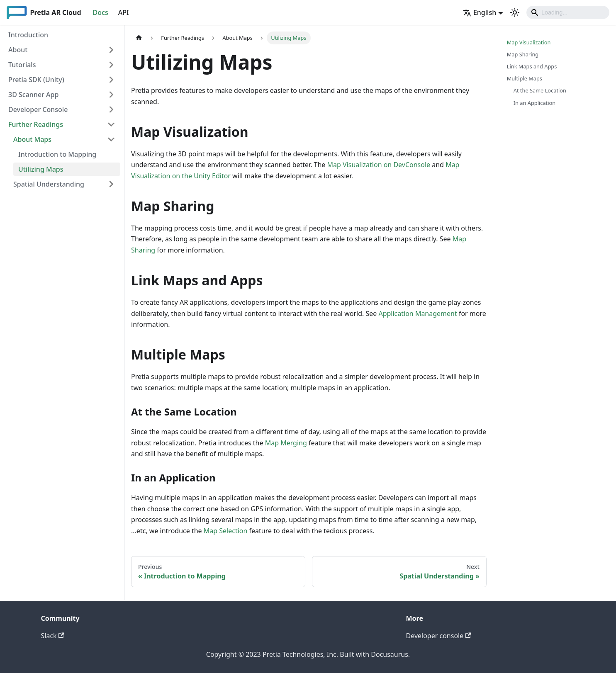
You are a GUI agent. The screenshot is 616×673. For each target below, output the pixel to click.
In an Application (534, 103)
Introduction (28, 35)
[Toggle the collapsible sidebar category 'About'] (111, 50)
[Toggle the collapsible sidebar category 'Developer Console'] (111, 109)
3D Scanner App (33, 95)
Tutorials (22, 65)
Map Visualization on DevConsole (379, 165)
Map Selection (226, 531)
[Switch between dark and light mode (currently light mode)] (515, 12)
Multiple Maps (525, 78)
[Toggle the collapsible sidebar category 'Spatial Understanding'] (111, 184)
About (18, 50)
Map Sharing (523, 54)
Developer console (439, 636)
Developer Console (38, 109)
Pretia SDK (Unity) (36, 80)
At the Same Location (540, 90)
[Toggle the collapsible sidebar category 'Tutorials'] (111, 65)
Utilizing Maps (41, 169)
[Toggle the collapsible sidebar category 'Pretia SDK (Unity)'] (111, 80)
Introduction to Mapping (57, 154)
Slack (53, 636)
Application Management (418, 313)
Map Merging (286, 443)
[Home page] (139, 38)
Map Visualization (529, 42)
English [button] (480, 12)
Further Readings (36, 124)
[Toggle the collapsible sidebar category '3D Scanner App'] (111, 95)
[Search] (568, 12)
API (124, 12)
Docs (101, 12)
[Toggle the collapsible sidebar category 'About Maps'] (111, 139)
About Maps (32, 139)
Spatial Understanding (49, 184)
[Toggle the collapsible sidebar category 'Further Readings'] (111, 124)
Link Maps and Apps (532, 66)
